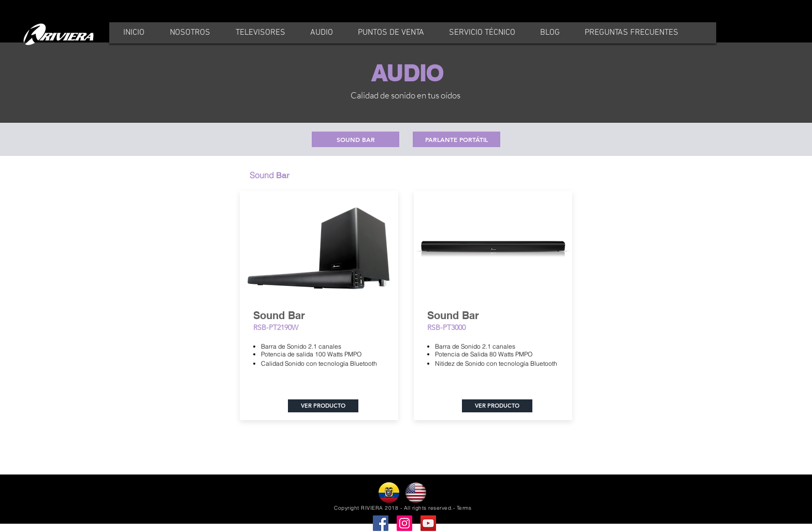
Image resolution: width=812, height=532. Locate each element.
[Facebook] (381, 523)
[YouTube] (428, 523)
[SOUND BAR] (356, 139)
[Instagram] (404, 523)
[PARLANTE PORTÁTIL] (456, 139)
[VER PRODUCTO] (323, 406)
